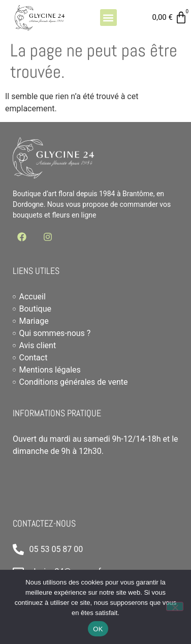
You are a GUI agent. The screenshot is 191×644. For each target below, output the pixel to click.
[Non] (175, 606)
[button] (108, 18)
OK (98, 629)
